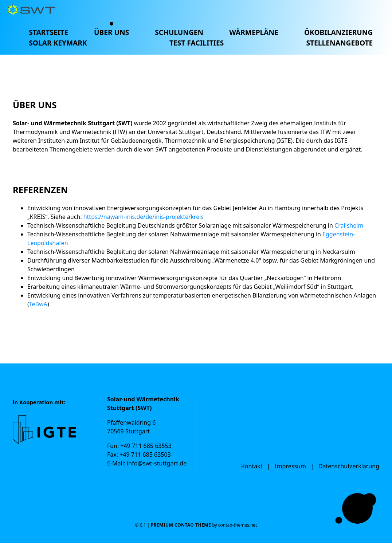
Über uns (111, 32)
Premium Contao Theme (181, 525)
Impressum (290, 466)
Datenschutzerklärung (349, 466)
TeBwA (38, 304)
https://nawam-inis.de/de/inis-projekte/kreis (144, 217)
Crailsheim (349, 225)
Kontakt (252, 466)
